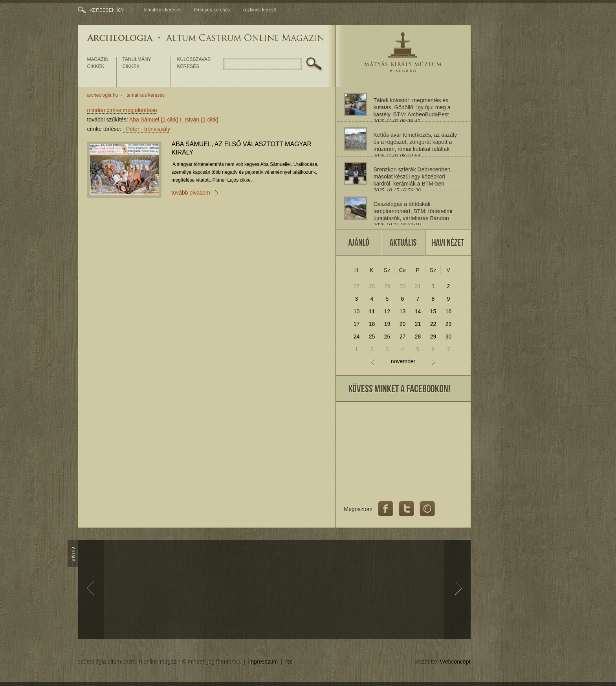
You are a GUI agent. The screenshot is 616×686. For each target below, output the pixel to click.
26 (387, 337)
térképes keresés (212, 10)
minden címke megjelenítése (122, 110)
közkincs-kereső (259, 10)
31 (418, 286)
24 (357, 337)
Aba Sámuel (154, 120)
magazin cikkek (98, 63)
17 (357, 324)
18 (372, 324)
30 (403, 286)
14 (418, 311)
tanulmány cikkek (137, 63)
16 (449, 311)
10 (357, 311)
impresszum (263, 662)
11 (372, 311)
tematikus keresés (162, 10)
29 (387, 286)
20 (403, 324)
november (403, 361)
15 (433, 311)
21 (418, 324)
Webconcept (455, 662)
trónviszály (155, 129)
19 (387, 324)
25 (372, 337)
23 (449, 324)
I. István (199, 120)
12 (387, 311)
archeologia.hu (103, 95)
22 (433, 324)
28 (372, 286)
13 (403, 311)
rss (289, 662)
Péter (131, 129)
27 (357, 286)
